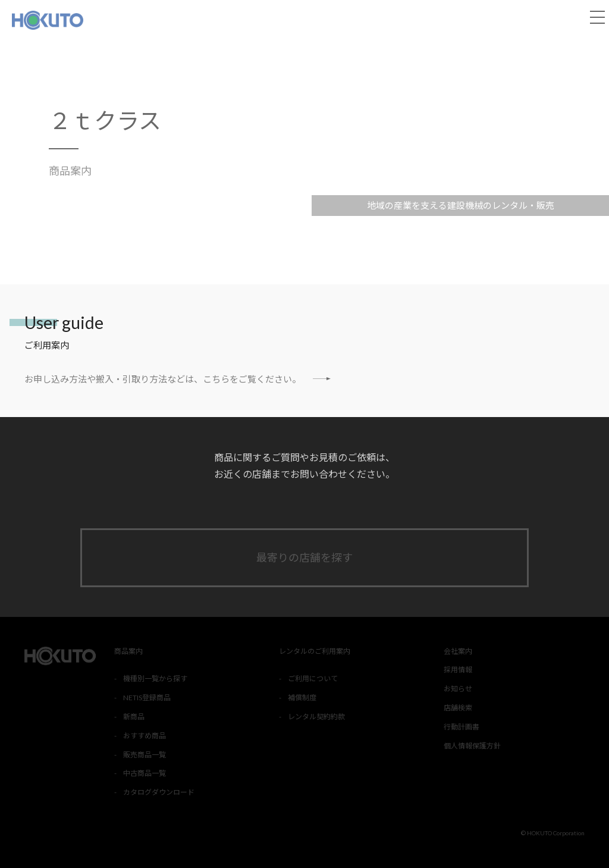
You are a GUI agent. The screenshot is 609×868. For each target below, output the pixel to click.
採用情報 (458, 670)
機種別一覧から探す (155, 679)
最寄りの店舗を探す (304, 557)
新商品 (134, 717)
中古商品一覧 (145, 773)
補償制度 (302, 698)
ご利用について (313, 679)
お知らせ (458, 689)
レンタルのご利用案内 (315, 651)
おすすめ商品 (145, 736)
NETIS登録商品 (147, 698)
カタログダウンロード (159, 792)
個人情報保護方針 (472, 746)
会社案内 (458, 651)
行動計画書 (462, 727)
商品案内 (70, 171)
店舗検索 (458, 708)
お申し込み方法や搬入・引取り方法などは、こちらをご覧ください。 (178, 379)
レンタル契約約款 (316, 717)
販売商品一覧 (145, 755)
